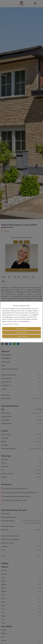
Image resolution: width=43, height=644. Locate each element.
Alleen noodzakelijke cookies (21, 332)
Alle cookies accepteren (21, 329)
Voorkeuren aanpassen (21, 336)
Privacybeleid (15, 324)
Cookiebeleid (6, 324)
